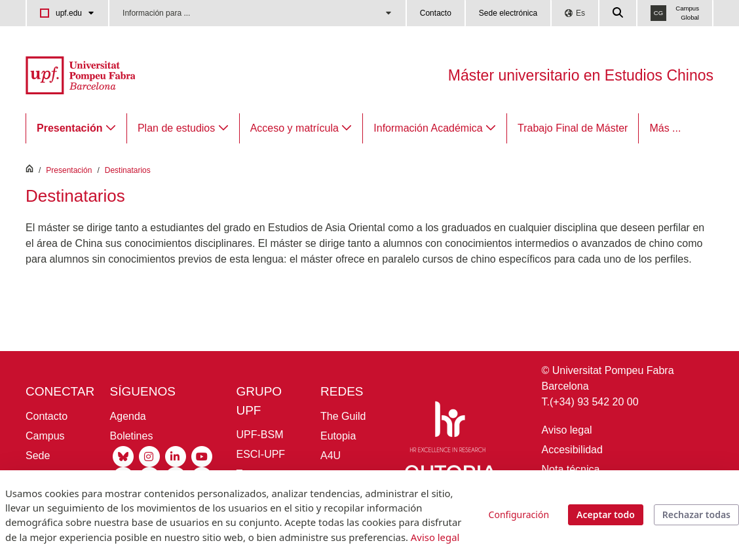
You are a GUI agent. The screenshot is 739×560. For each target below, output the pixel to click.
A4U (331, 456)
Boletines (132, 436)
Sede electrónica (508, 13)
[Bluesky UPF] (123, 456)
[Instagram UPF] (149, 456)
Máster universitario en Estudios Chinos (581, 75)
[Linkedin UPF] (176, 456)
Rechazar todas (696, 514)
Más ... (665, 128)
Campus (45, 436)
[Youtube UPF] (202, 456)
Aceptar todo (606, 514)
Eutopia (338, 436)
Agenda (128, 416)
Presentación (69, 170)
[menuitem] (76, 128)
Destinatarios (128, 170)
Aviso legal (567, 430)
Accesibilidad (572, 450)
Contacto (436, 13)
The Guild (343, 416)
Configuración (519, 514)
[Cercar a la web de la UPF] (618, 13)
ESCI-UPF (260, 454)
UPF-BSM (259, 435)
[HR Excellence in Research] (447, 429)
